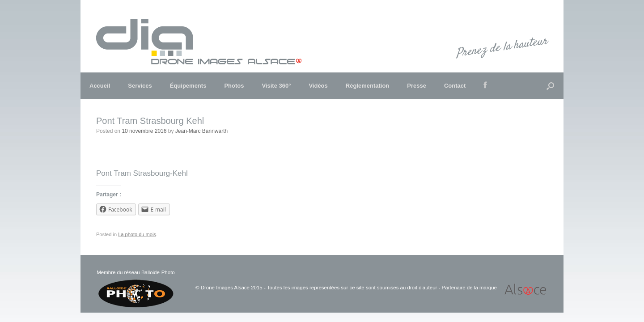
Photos (234, 86)
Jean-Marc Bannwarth (201, 131)
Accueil (100, 86)
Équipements (188, 86)
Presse (417, 86)
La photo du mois (137, 234)
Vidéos (318, 86)
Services (140, 86)
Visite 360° (276, 86)
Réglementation (368, 86)
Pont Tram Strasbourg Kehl (150, 121)
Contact (455, 86)
